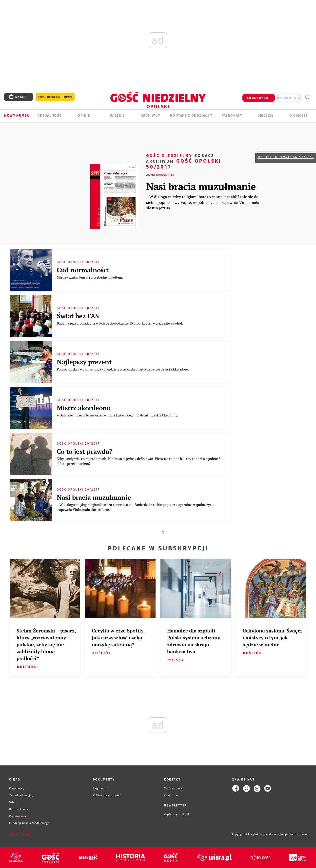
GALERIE (117, 116)
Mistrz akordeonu (84, 408)
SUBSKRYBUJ (258, 98)
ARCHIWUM (151, 116)
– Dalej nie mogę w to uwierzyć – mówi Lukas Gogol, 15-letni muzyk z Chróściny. (118, 415)
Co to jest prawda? (85, 451)
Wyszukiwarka (307, 97)
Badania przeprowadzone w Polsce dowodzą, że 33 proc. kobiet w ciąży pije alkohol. (120, 323)
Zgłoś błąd (20, 834)
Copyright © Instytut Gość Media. (253, 834)
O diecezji (299, 116)
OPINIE (84, 116)
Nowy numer (17, 116)
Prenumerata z (55, 97)
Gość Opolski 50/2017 (184, 161)
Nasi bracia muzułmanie (201, 186)
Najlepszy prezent (84, 362)
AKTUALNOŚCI (50, 116)
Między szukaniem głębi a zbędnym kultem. (90, 277)
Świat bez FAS (78, 316)
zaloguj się (289, 98)
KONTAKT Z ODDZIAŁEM (191, 116)
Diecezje (266, 116)
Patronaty (232, 116)
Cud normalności (83, 270)
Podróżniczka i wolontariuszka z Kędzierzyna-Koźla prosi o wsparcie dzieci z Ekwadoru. (123, 369)
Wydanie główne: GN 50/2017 (286, 157)
